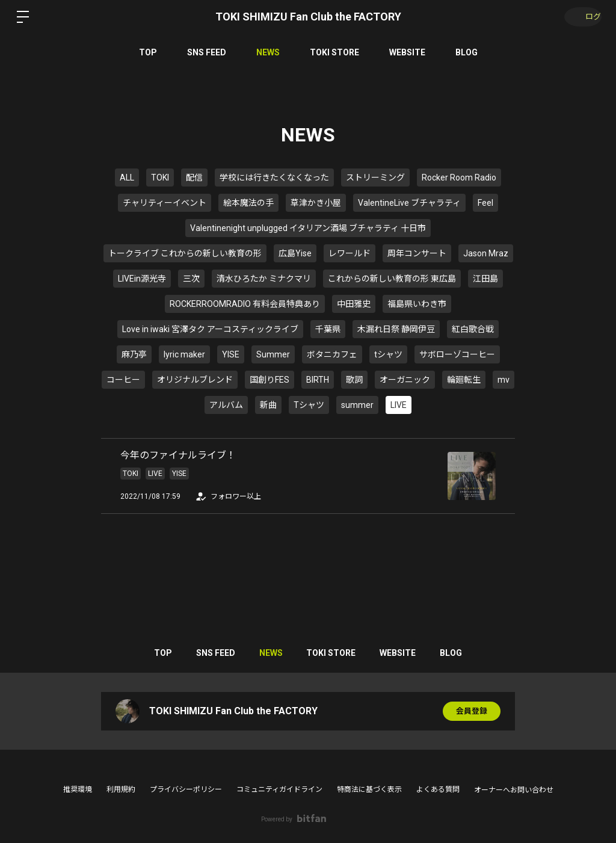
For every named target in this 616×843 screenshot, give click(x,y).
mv (504, 380)
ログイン (580, 17)
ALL (127, 178)
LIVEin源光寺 (142, 279)
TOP (148, 52)
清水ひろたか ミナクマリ (264, 279)
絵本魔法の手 (248, 203)
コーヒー (123, 380)
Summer (273, 354)
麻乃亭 (134, 354)
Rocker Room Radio (459, 178)
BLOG (467, 52)
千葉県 (328, 329)
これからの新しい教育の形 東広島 (392, 279)
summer (357, 405)
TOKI (160, 178)
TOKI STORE (334, 52)
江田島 (485, 279)
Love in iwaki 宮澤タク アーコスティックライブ (210, 329)
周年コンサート (417, 253)
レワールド (350, 253)
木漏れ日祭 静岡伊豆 (396, 329)
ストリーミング (375, 178)
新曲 (268, 405)
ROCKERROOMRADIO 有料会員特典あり (245, 304)
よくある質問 (438, 789)
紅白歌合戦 (473, 329)
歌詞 (354, 380)
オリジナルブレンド (195, 380)
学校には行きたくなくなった (274, 178)
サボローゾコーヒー (457, 354)
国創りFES (269, 380)
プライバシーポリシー (186, 789)
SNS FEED (207, 52)
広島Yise (295, 253)
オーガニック (405, 380)
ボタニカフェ (332, 354)
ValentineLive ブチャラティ (409, 203)
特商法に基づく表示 (369, 789)
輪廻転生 (464, 380)
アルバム (226, 405)
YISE (231, 354)
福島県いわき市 (417, 304)
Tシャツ (309, 405)
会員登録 (472, 711)
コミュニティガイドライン (279, 789)
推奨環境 (78, 789)
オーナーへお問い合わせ (514, 790)
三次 (191, 279)
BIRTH (318, 380)
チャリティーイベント (165, 203)
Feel (485, 203)
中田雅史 (354, 304)
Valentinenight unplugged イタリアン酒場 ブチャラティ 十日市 (308, 228)
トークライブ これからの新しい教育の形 (185, 253)
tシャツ (388, 354)
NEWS (268, 52)
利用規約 (121, 789)
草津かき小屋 (316, 203)
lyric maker (184, 354)
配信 (194, 178)
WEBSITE (407, 52)
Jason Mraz (486, 253)
